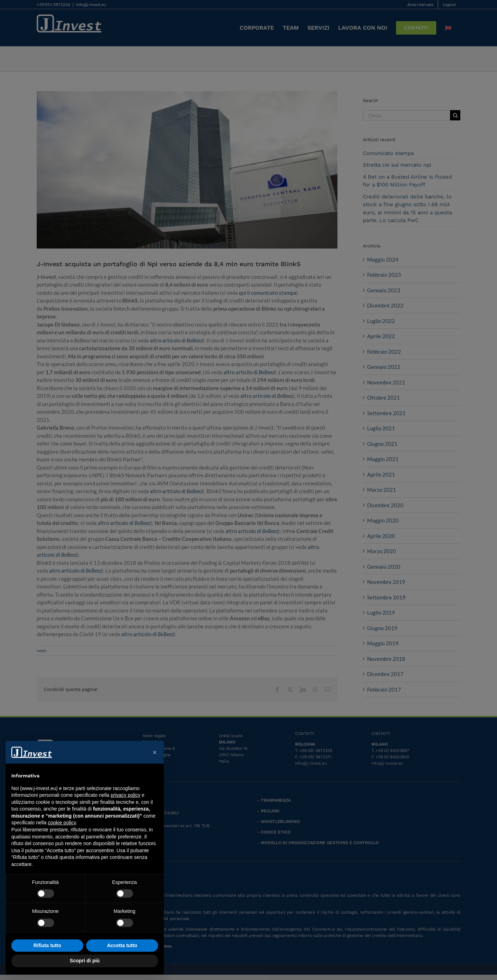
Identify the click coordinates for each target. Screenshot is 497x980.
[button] (155, 752)
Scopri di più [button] (85, 961)
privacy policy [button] (126, 795)
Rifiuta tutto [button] (47, 945)
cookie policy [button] (62, 823)
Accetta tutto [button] (122, 945)
